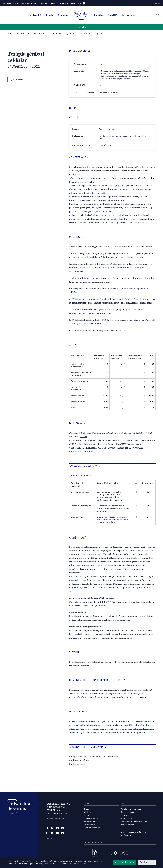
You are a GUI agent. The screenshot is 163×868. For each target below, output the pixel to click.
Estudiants (24, 3)
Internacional (128, 15)
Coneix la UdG (35, 15)
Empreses (43, 3)
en (159, 3)
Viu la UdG (112, 15)
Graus (86, 809)
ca (156, 3)
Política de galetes (129, 824)
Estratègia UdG (90, 824)
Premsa (52, 3)
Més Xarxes (51, 839)
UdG (10, 34)
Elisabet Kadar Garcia (131, 136)
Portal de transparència (131, 809)
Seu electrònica (127, 812)
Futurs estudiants (10, 3)
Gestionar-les (147, 862)
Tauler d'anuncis (91, 818)
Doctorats (88, 815)
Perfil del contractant (130, 815)
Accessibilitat (127, 818)
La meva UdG (75, 3)
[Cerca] (158, 15)
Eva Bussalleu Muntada (109, 136)
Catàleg (84, 436)
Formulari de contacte (55, 819)
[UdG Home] (81, 15)
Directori (64, 3)
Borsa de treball (90, 821)
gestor (33, 864)
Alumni (34, 3)
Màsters (87, 812)
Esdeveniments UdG (92, 827)
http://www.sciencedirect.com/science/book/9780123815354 (107, 444)
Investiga (99, 15)
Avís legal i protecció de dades (134, 821)
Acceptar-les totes (125, 862)
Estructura (63, 15)
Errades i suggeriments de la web (135, 832)
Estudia (50, 15)
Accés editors (127, 835)
